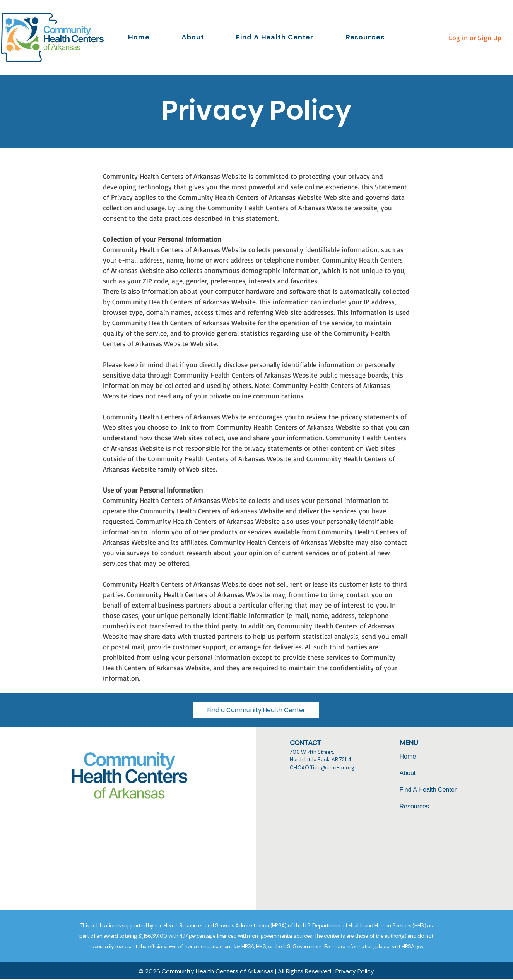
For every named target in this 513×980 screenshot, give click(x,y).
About (408, 773)
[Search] (237, 813)
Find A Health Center (428, 790)
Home (408, 756)
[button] (365, 37)
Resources (414, 806)
